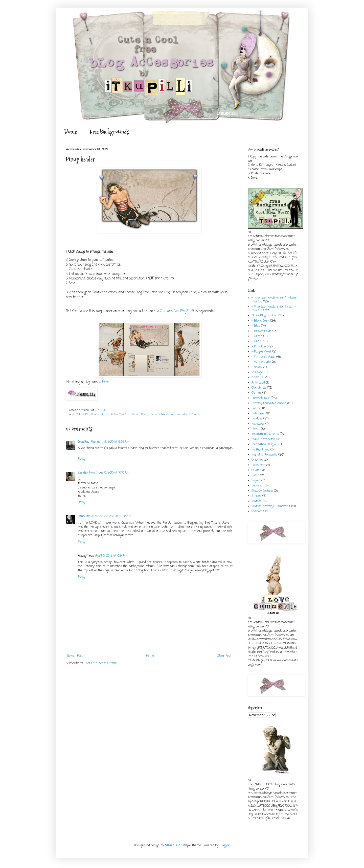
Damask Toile (261, 398)
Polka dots (258, 465)
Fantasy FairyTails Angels (269, 403)
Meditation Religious (265, 444)
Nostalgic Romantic (264, 455)
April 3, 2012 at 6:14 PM (111, 556)
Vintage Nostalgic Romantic (183, 414)
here (105, 382)
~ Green (257, 336)
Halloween (258, 414)
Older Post (224, 656)
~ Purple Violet (261, 352)
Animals (257, 378)
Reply (82, 459)
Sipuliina (84, 442)
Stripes (256, 496)
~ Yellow (257, 367)
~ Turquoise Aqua (263, 357)
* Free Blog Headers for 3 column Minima (274, 309)
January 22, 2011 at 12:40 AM (111, 517)
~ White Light (261, 362)
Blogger (224, 846)
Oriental (257, 460)
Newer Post (75, 656)
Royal (255, 481)
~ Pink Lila (259, 347)
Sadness (257, 486)
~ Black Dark (260, 321)
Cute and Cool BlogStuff (177, 311)
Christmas (259, 388)
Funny (256, 409)
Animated (258, 383)
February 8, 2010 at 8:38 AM (110, 442)
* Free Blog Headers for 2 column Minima (103, 414)
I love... (256, 429)
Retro (161, 414)
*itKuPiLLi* (172, 846)
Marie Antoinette (263, 439)
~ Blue (256, 326)
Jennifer (84, 517)
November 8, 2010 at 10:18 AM (109, 473)
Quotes (256, 470)
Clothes (256, 393)
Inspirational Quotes (265, 434)
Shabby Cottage (262, 491)
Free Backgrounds (109, 132)
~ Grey (153, 414)
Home (71, 132)
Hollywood (258, 424)
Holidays (257, 419)
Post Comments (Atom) (101, 663)
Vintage (257, 501)
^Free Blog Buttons (265, 316)
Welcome (258, 511)
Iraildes (83, 473)
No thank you (260, 450)
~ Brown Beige (139, 414)
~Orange (257, 372)
